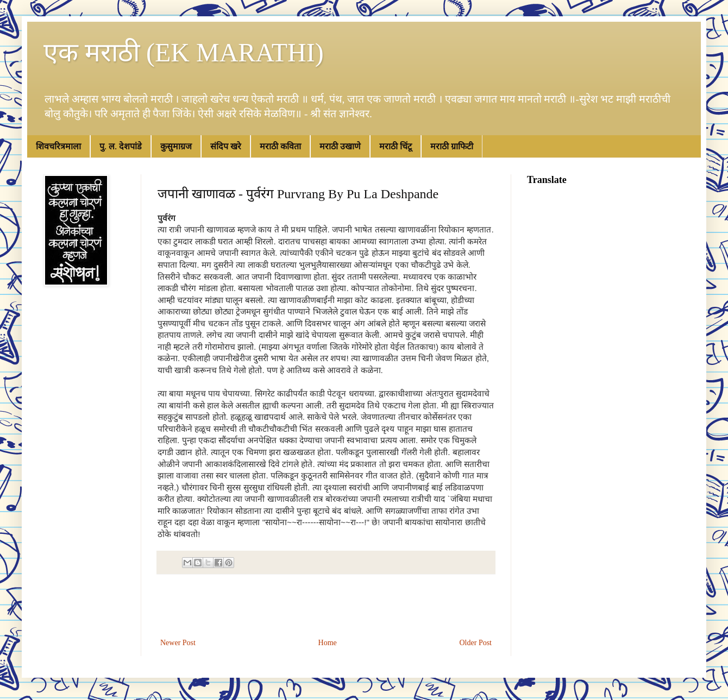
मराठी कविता (280, 147)
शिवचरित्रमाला (58, 147)
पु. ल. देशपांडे (121, 147)
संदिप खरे (226, 147)
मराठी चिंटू (396, 147)
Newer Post (178, 643)
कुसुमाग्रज (176, 147)
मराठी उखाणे (340, 147)
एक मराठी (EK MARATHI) (184, 52)
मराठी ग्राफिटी (452, 147)
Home (328, 643)
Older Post (476, 643)
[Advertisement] (326, 606)
